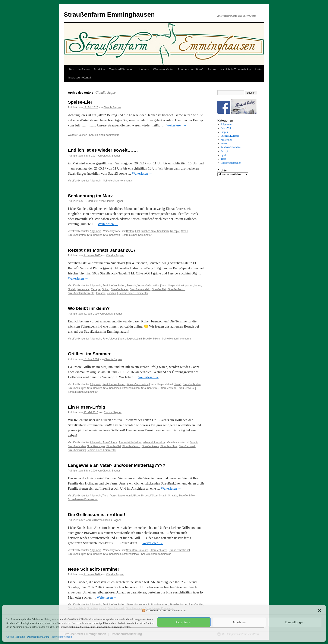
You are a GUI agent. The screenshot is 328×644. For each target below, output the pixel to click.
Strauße (173, 496)
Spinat (105, 289)
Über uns (143, 69)
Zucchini (112, 293)
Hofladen (84, 69)
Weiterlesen (176, 125)
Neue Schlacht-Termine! (93, 569)
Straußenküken (151, 339)
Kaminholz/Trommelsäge (236, 69)
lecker (198, 286)
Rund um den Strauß (191, 69)
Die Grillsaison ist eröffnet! (97, 514)
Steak (185, 231)
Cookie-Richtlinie (16, 637)
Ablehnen (239, 622)
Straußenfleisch (176, 289)
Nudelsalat (84, 289)
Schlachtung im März (90, 196)
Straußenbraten (77, 235)
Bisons (212, 69)
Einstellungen (295, 622)
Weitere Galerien (78, 135)
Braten (130, 231)
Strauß (177, 384)
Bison (136, 496)
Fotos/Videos (110, 339)
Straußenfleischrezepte (81, 293)
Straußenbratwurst (179, 550)
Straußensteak (111, 235)
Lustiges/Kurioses (230, 136)
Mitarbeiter (227, 140)
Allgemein (96, 181)
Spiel (223, 155)
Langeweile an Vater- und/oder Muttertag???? (117, 465)
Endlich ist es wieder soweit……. (103, 150)
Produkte (100, 69)
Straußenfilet (94, 235)
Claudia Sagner (106, 92)
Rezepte (175, 231)
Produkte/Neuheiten (114, 286)
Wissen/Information (149, 286)
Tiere (105, 496)
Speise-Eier (80, 102)
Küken (154, 496)
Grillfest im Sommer (89, 354)
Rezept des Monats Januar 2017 (102, 250)
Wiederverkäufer (163, 69)
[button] (319, 610)
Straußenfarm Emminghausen (109, 14)
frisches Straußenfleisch (155, 231)
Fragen (224, 132)
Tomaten (101, 293)
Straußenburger (77, 388)
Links (258, 69)
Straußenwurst (186, 388)
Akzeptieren (184, 622)
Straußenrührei (150, 388)
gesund (189, 286)
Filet (138, 231)
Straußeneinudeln (140, 289)
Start (71, 69)
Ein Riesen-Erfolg (87, 407)
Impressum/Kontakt (62, 637)
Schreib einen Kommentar (104, 135)
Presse (224, 144)
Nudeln (72, 289)
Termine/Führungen (121, 69)
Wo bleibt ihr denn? (89, 308)
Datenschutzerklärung (38, 637)
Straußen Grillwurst (137, 550)
